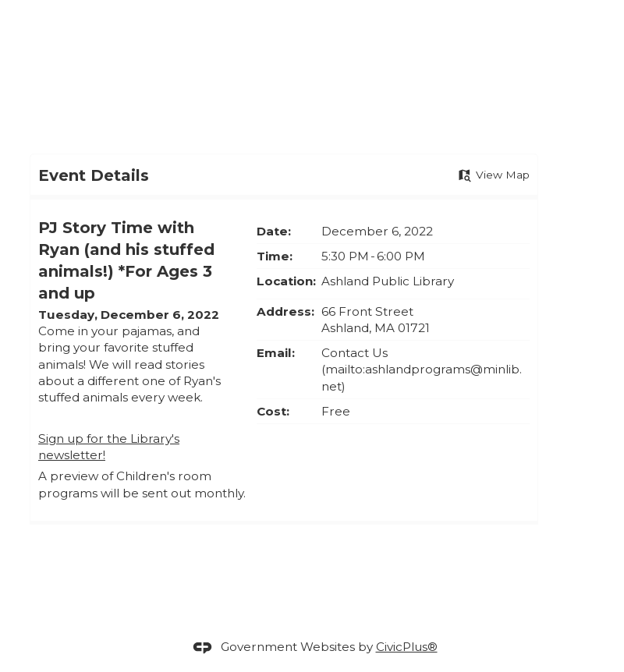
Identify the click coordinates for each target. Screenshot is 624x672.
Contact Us (355, 353)
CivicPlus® (407, 647)
